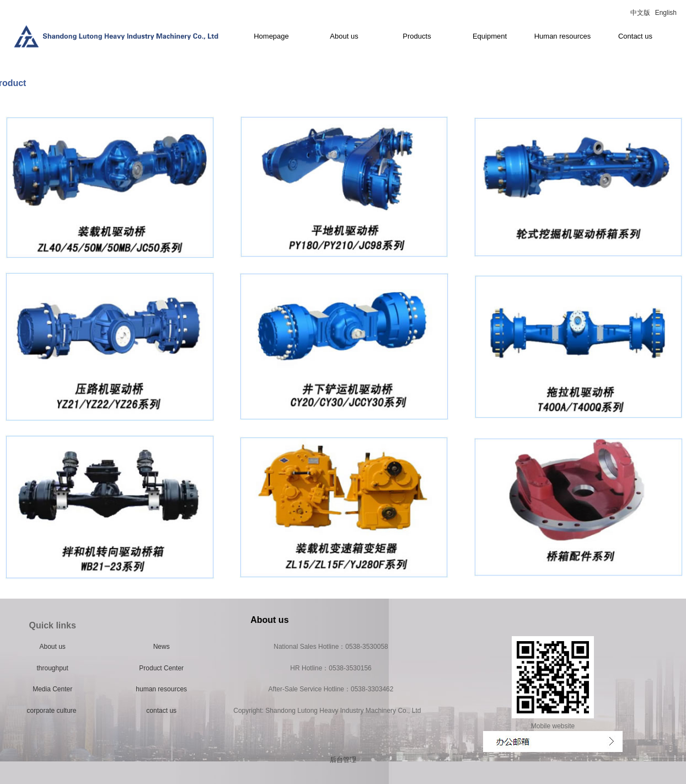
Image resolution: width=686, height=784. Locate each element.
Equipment (490, 36)
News (162, 647)
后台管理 (343, 760)
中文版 (640, 13)
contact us (161, 711)
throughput (52, 668)
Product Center (161, 668)
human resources (161, 689)
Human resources (563, 36)
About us (344, 36)
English (666, 13)
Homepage (271, 36)
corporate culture (52, 711)
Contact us (635, 36)
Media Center (52, 689)
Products (417, 36)
